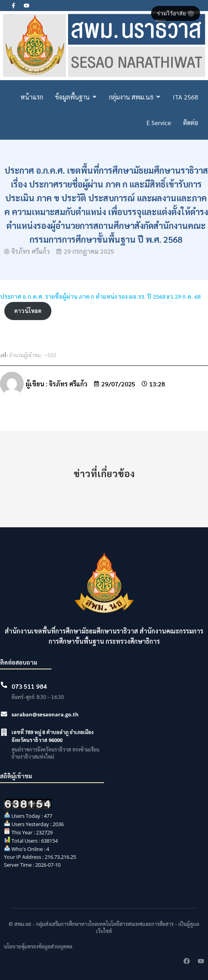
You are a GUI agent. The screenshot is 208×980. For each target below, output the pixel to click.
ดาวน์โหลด (28, 311)
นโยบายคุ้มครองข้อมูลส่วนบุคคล (38, 946)
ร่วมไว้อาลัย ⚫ (176, 13)
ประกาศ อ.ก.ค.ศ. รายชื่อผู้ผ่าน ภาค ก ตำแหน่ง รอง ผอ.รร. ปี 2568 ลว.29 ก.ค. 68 (100, 296)
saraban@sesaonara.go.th (45, 714)
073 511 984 (29, 686)
